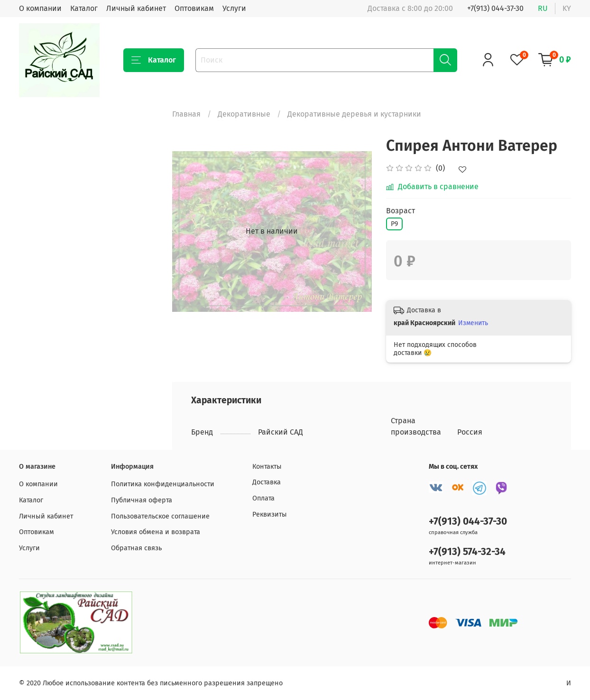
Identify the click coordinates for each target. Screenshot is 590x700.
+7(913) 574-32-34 (467, 552)
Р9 (394, 224)
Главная (186, 114)
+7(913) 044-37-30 (495, 8)
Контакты (267, 467)
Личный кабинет (136, 8)
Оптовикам (194, 8)
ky (567, 8)
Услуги (234, 8)
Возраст (401, 211)
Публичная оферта (142, 500)
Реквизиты (270, 514)
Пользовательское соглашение (160, 516)
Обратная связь (136, 548)
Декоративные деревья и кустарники (354, 114)
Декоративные (244, 114)
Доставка (267, 482)
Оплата (263, 498)
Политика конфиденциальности (163, 484)
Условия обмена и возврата (156, 532)
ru (543, 8)
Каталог (84, 8)
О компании (40, 8)
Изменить (473, 323)
